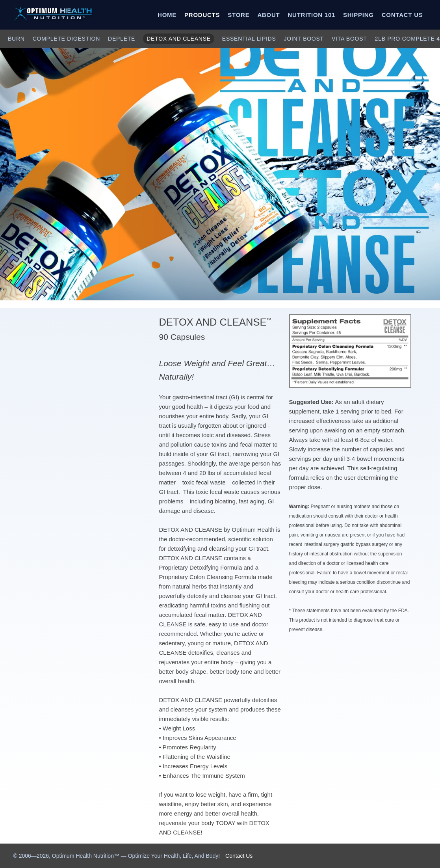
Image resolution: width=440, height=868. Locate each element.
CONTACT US (402, 15)
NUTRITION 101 (311, 15)
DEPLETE (122, 39)
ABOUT (268, 15)
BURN (16, 39)
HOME (167, 15)
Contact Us (239, 856)
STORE (239, 15)
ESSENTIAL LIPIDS (249, 39)
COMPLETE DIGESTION (66, 39)
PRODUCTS (202, 15)
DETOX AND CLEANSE (179, 39)
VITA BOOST (349, 39)
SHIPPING (358, 15)
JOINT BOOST (304, 39)
